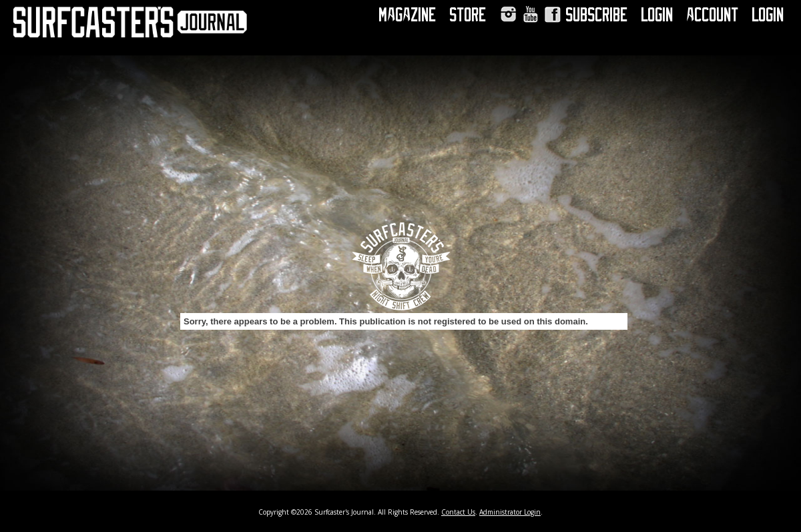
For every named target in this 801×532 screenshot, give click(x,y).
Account (713, 15)
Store (468, 15)
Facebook (552, 14)
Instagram (508, 14)
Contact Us (458, 512)
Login (657, 15)
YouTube (530, 14)
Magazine (408, 15)
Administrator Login (510, 512)
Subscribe (597, 15)
